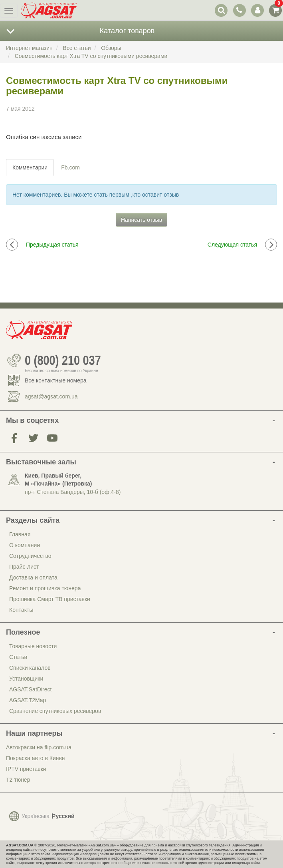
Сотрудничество (30, 556)
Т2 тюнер (18, 780)
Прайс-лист (24, 567)
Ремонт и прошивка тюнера (45, 588)
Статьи (18, 657)
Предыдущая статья (42, 245)
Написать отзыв (141, 220)
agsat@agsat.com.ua (51, 396)
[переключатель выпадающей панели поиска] (221, 10)
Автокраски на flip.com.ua (39, 747)
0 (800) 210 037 (63, 360)
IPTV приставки (26, 769)
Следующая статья (242, 245)
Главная (20, 534)
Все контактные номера (56, 380)
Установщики (26, 679)
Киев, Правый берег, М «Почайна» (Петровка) (58, 480)
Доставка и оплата (33, 577)
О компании (25, 545)
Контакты (21, 610)
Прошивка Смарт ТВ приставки (50, 599)
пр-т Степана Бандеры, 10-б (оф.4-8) (73, 492)
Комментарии (30, 167)
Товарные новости (33, 646)
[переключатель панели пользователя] (257, 10)
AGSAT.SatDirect (30, 689)
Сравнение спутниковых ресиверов (55, 711)
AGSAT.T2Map (28, 700)
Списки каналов (30, 668)
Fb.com (70, 167)
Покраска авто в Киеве (36, 758)
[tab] (30, 167)
